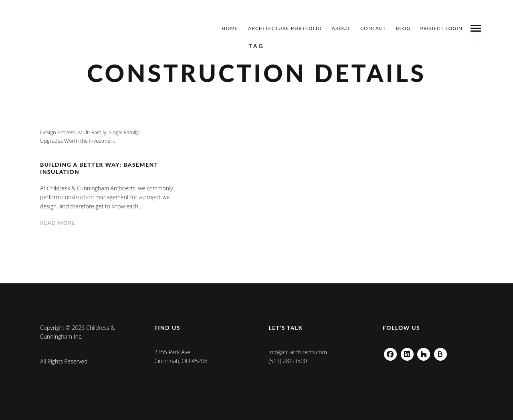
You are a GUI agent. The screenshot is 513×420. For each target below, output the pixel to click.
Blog (403, 28)
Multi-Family (92, 132)
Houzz (424, 352)
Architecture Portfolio (285, 28)
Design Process (58, 132)
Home (230, 28)
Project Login (441, 28)
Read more (58, 223)
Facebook (390, 352)
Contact (373, 28)
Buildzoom (440, 352)
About (341, 28)
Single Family (124, 132)
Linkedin (407, 352)
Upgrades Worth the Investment (78, 141)
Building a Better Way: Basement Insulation (99, 168)
